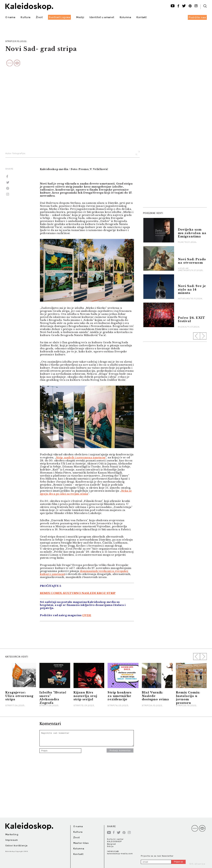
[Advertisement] (168, 154)
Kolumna (125, 17)
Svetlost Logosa (59, 17)
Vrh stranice (197, 864)
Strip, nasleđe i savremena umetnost (81, 457)
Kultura (26, 17)
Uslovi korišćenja (17, 845)
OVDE (87, 615)
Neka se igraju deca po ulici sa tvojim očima (86, 492)
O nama (10, 17)
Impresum (12, 840)
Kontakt (142, 17)
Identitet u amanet (102, 17)
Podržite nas (197, 17)
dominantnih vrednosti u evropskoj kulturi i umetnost (84, 573)
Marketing (12, 834)
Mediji (80, 17)
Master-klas (81, 843)
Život (39, 17)
